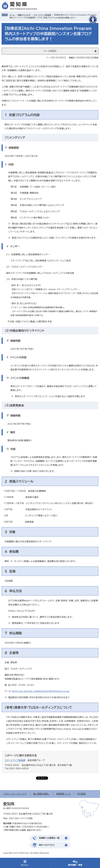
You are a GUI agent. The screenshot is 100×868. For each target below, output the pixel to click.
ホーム (12, 15)
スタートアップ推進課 (42, 15)
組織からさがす (24, 15)
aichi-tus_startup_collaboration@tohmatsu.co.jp (41, 691)
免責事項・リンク (63, 794)
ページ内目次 (50, 51)
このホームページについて (15, 794)
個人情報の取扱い (41, 794)
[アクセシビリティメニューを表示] (93, 20)
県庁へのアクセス (47, 845)
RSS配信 (81, 794)
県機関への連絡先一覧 (49, 838)
